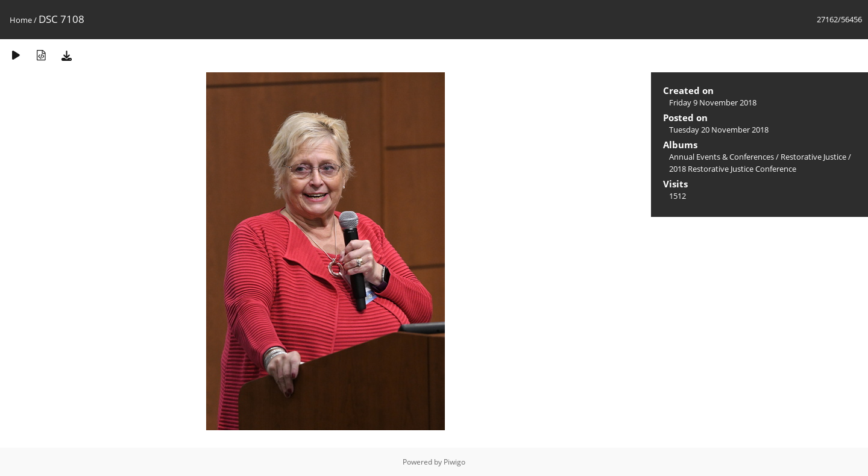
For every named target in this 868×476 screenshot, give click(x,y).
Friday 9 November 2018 (713, 102)
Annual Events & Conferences (722, 157)
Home (21, 20)
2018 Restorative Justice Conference (733, 169)
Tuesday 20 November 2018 (719, 130)
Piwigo (454, 462)
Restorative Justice (813, 157)
